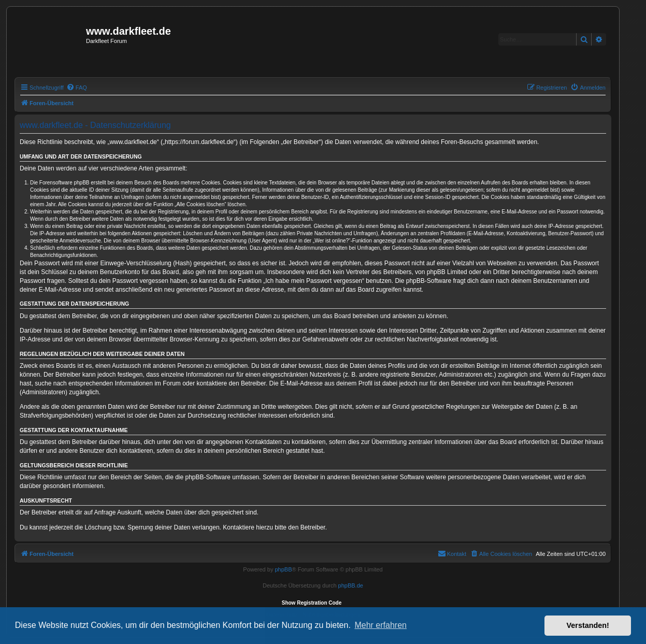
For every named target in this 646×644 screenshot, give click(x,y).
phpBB (283, 569)
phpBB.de (351, 585)
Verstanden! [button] (588, 625)
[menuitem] (77, 88)
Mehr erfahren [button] (381, 625)
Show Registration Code (312, 603)
